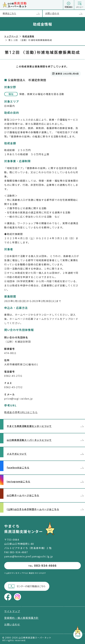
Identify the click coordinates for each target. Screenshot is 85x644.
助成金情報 (28, 36)
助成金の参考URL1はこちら (21, 412)
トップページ (11, 36)
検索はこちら (22, 13)
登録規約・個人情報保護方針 (21, 618)
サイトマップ (12, 611)
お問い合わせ (65, 13)
